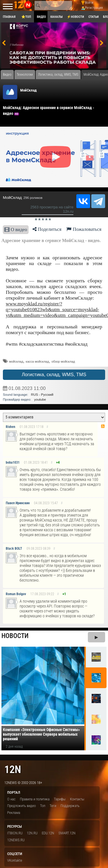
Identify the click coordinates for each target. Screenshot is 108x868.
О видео (16, 230)
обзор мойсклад (63, 361)
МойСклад (28, 90)
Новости (15, 636)
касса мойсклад (37, 361)
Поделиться (47, 229)
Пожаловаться (84, 229)
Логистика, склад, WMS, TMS (54, 375)
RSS (103, 426)
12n (13, 769)
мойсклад (16, 361)
